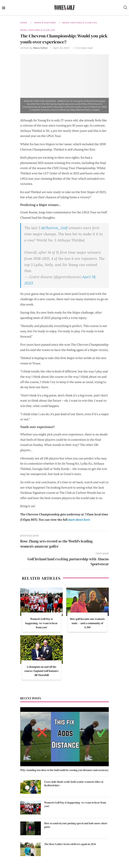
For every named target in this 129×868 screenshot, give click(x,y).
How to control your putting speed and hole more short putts (76, 825)
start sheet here (79, 520)
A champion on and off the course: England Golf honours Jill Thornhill (41, 671)
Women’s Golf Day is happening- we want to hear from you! (41, 623)
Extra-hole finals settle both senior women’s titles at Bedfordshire (74, 784)
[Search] (125, 8)
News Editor (41, 48)
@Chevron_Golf (54, 228)
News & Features (45, 23)
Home (24, 23)
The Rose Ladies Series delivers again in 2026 (70, 844)
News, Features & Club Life (80, 23)
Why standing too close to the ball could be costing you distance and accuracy (64, 770)
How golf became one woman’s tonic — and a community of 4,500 (87, 623)
